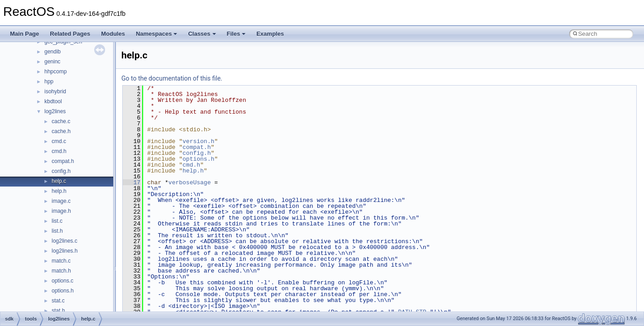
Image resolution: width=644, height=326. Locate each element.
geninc (52, 62)
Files (236, 34)
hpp (49, 81)
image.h (61, 211)
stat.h (58, 311)
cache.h (61, 131)
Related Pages (70, 34)
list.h (57, 231)
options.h (63, 291)
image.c (61, 201)
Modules (113, 34)
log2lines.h (65, 251)
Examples (270, 34)
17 (132, 182)
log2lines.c (65, 241)
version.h (198, 141)
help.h (59, 191)
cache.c (61, 121)
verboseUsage (190, 182)
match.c (61, 261)
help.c (59, 181)
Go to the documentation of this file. (172, 78)
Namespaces (157, 34)
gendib (53, 52)
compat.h (63, 161)
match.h (61, 271)
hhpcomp (55, 72)
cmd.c (59, 141)
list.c (57, 221)
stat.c (58, 301)
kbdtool (53, 101)
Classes (202, 34)
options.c (62, 281)
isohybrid (55, 91)
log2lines (55, 111)
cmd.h (59, 151)
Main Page (24, 34)
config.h (61, 171)
